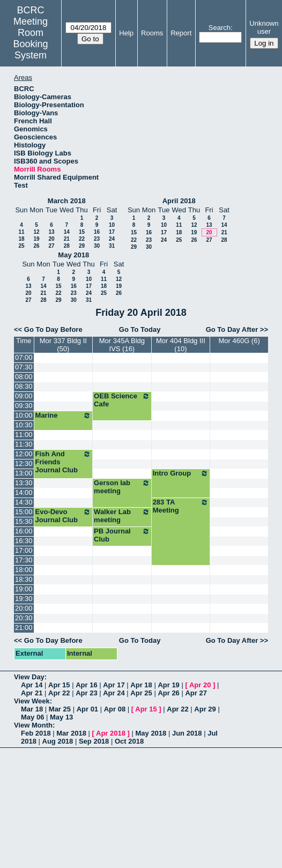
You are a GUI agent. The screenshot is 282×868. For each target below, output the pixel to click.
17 (112, 232)
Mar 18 (32, 709)
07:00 (24, 357)
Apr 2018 (111, 733)
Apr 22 (59, 693)
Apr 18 (141, 685)
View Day (29, 677)
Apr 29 (205, 709)
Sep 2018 (94, 741)
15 (82, 232)
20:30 (24, 618)
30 (97, 246)
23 (97, 239)
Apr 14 (32, 685)
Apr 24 (114, 693)
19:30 (24, 599)
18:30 (24, 579)
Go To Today (140, 329)
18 (21, 239)
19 (36, 239)
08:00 (24, 377)
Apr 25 (141, 693)
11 (21, 232)
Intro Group (181, 473)
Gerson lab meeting (122, 487)
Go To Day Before (53, 329)
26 (36, 246)
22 (82, 239)
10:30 (24, 425)
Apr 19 (168, 685)
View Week (32, 701)
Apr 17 (114, 685)
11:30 (24, 444)
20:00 (24, 608)
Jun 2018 (187, 733)
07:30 (24, 367)
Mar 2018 (71, 733)
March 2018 (67, 201)
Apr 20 (200, 685)
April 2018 (179, 201)
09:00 (24, 396)
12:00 (24, 454)
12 (36, 232)
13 (51, 232)
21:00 (24, 628)
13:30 (24, 483)
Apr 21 (32, 693)
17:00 (24, 550)
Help (126, 33)
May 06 (32, 717)
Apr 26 (168, 693)
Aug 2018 (58, 741)
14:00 (24, 492)
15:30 (24, 521)
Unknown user (264, 27)
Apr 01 (87, 709)
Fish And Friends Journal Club (64, 462)
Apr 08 (115, 709)
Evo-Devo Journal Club (64, 516)
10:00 (24, 415)
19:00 (24, 589)
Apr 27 (196, 693)
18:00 (24, 570)
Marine (64, 416)
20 (51, 239)
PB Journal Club (122, 535)
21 (67, 239)
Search (220, 28)
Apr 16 (86, 685)
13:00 (24, 473)
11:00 (24, 435)
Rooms (152, 33)
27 (51, 246)
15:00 (24, 512)
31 (112, 246)
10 (112, 225)
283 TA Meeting (181, 506)
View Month (33, 725)
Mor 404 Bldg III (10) (181, 345)
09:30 (24, 406)
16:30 (24, 541)
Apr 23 (86, 693)
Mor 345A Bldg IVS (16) (122, 345)
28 (67, 246)
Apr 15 (59, 685)
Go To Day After (232, 329)
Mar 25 (60, 709)
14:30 (24, 502)
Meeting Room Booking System (31, 38)
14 (67, 232)
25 (21, 246)
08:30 (24, 386)
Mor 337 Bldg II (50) (63, 345)
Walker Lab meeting (122, 516)
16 (97, 232)
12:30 (24, 463)
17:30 (24, 560)
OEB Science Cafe (122, 400)
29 (82, 246)
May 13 (61, 717)
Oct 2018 (129, 741)
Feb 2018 (36, 733)
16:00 (24, 531)
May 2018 (73, 255)
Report (181, 33)
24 (112, 239)
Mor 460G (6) (239, 341)
